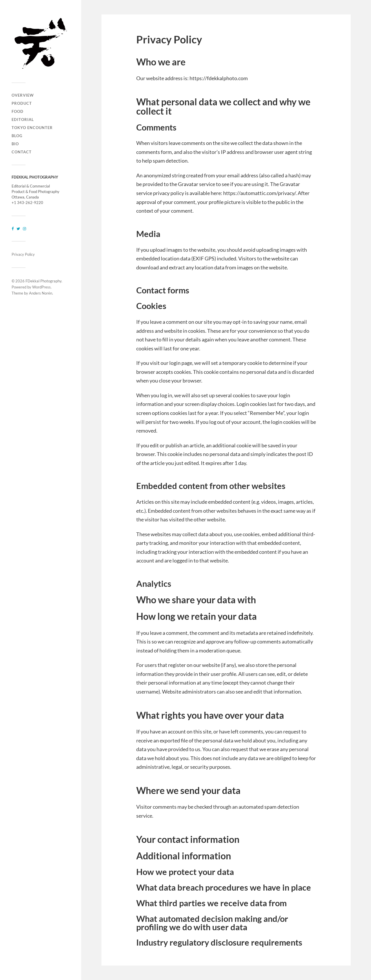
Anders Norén (41, 293)
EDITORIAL (23, 119)
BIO (15, 144)
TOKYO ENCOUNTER (32, 128)
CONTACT (22, 152)
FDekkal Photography (43, 281)
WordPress (41, 287)
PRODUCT (22, 103)
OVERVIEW (23, 95)
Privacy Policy (23, 254)
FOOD (18, 111)
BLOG (17, 136)
